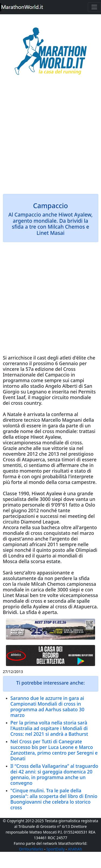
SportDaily (55, 849)
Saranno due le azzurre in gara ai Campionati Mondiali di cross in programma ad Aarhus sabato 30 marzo (48, 707)
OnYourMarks (31, 849)
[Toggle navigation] (94, 7)
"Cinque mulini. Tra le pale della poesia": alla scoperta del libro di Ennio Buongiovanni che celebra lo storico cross (54, 799)
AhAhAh (75, 849)
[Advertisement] (50, 138)
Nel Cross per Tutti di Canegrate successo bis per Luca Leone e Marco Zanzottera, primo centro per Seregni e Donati (54, 750)
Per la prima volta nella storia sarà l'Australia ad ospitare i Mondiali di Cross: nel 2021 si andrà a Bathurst (49, 728)
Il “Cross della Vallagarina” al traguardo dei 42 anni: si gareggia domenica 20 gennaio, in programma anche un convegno (54, 774)
